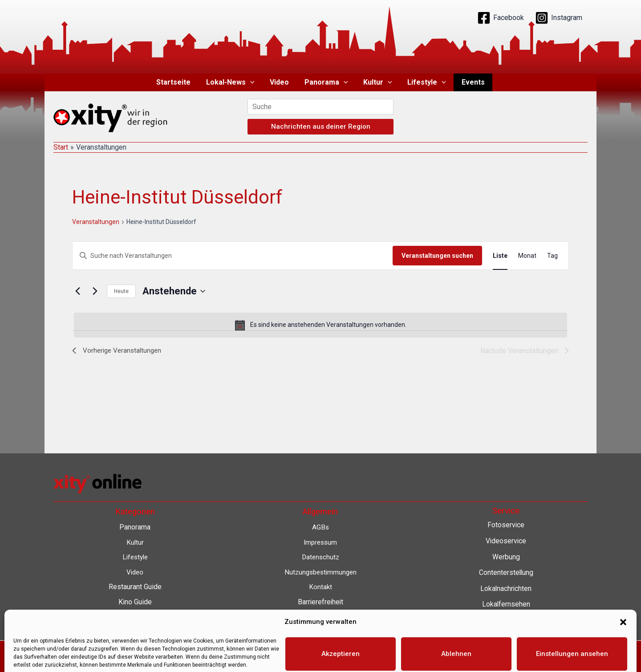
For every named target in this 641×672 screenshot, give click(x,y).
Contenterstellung (506, 572)
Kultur (377, 82)
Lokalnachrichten (506, 589)
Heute (121, 291)
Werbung (506, 557)
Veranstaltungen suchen (437, 256)
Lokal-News (233, 82)
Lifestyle (424, 82)
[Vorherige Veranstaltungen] (77, 291)
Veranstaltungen (96, 222)
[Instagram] (559, 18)
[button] (252, 82)
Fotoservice (506, 525)
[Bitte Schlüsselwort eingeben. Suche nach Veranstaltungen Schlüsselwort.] (233, 256)
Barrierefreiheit (320, 602)
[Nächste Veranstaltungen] (95, 291)
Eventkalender (506, 620)
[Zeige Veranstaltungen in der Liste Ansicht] (500, 256)
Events (470, 82)
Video (281, 82)
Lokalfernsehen (506, 604)
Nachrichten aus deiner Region (321, 126)
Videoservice (506, 541)
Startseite (177, 82)
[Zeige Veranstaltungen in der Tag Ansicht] (552, 256)
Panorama (326, 82)
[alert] (320, 325)
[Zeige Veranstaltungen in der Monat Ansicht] (527, 256)
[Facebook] (501, 18)
